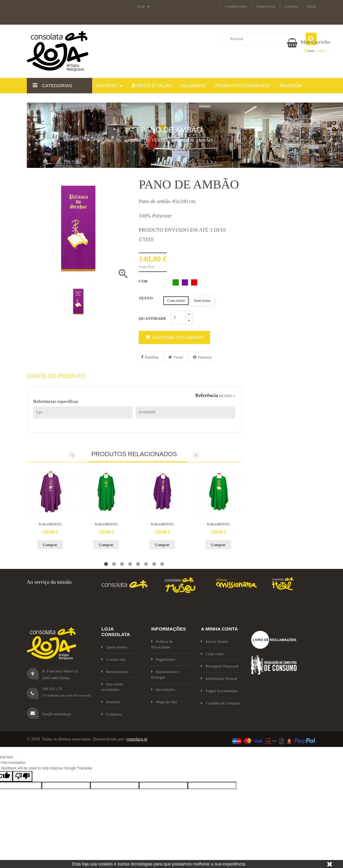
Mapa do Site (164, 702)
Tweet (176, 357)
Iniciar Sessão (214, 641)
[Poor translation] (22, 776)
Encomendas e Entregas (165, 674)
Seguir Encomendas (219, 691)
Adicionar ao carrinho (174, 337)
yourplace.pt (137, 739)
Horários (111, 702)
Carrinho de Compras (220, 703)
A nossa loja (114, 659)
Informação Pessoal (219, 678)
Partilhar (150, 357)
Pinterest (202, 357)
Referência (207, 395)
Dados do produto (56, 376)
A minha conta (236, 6)
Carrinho (291, 6)
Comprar (50, 545)
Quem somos (114, 647)
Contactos (112, 714)
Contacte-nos (266, 6)
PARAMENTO (50, 524)
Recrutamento (115, 672)
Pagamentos (163, 659)
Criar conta (212, 654)
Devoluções (163, 690)
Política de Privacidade (162, 644)
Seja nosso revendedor (112, 687)
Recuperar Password (220, 666)
